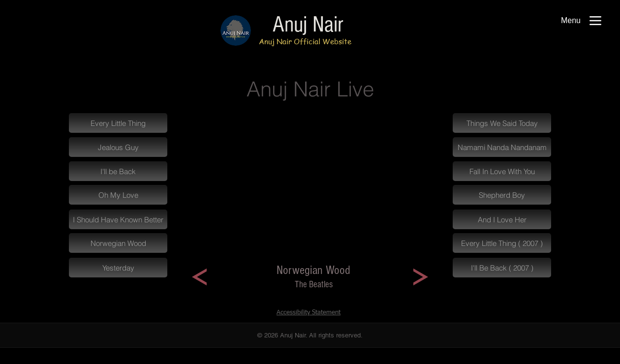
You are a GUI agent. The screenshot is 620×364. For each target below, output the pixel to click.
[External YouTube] (310, 189)
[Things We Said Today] (502, 123)
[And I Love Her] (502, 219)
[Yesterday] (118, 268)
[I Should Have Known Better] (118, 219)
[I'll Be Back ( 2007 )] (502, 268)
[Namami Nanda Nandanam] (502, 147)
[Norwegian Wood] (118, 243)
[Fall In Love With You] (502, 171)
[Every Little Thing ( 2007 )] (502, 243)
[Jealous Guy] (118, 147)
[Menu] (581, 21)
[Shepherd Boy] (502, 195)
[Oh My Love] (118, 195)
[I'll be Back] (118, 171)
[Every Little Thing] (118, 123)
